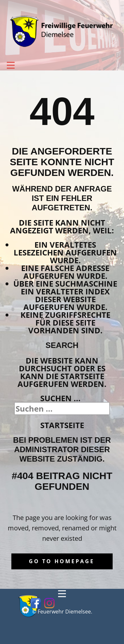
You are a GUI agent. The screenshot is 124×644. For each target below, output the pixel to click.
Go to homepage (62, 561)
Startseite (62, 425)
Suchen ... (60, 398)
